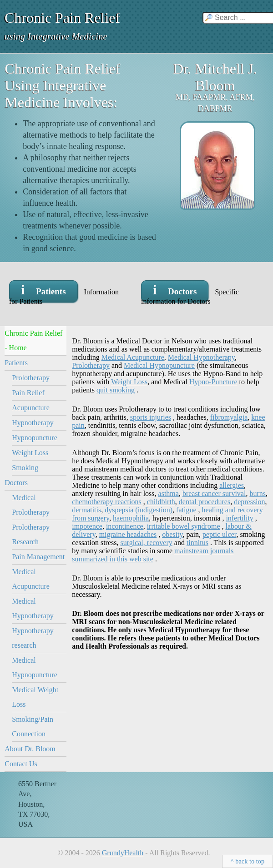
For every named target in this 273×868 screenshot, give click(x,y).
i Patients (43, 290)
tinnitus (197, 543)
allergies (232, 485)
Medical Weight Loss (35, 697)
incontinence (125, 526)
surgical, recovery (146, 543)
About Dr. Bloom (30, 749)
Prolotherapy (31, 378)
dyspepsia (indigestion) (139, 510)
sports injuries (151, 417)
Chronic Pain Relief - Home (33, 340)
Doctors (16, 483)
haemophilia (131, 518)
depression (249, 502)
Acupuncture (31, 408)
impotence (87, 526)
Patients (16, 363)
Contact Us (21, 764)
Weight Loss (30, 453)
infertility (239, 518)
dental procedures (205, 502)
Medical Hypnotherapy (33, 608)
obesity (172, 534)
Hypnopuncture (35, 438)
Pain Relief (28, 393)
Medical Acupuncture (31, 579)
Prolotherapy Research (31, 534)
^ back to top (248, 861)
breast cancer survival (214, 494)
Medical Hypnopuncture (35, 667)
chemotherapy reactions (106, 502)
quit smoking (116, 390)
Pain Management (38, 557)
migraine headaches (128, 534)
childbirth (161, 502)
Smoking (25, 468)
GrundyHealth (123, 853)
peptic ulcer (219, 534)
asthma (169, 494)
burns (258, 494)
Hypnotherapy (33, 423)
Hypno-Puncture (213, 382)
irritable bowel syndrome (184, 526)
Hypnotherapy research (33, 638)
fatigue (186, 510)
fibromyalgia (229, 417)
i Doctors (175, 290)
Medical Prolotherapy (31, 505)
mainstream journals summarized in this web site (153, 555)
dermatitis (86, 510)
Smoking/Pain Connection (33, 727)
